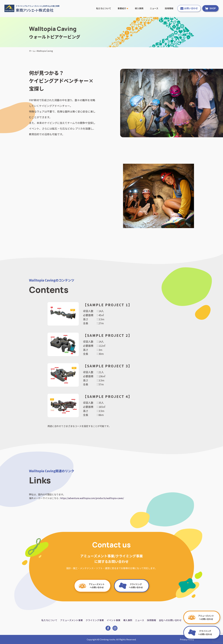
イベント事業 (113, 620)
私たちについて (104, 8)
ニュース (154, 8)
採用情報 (169, 8)
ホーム (32, 51)
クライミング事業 (95, 620)
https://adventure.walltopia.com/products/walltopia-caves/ (92, 498)
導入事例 (139, 8)
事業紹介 (123, 8)
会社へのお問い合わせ (170, 620)
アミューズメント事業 (71, 620)
